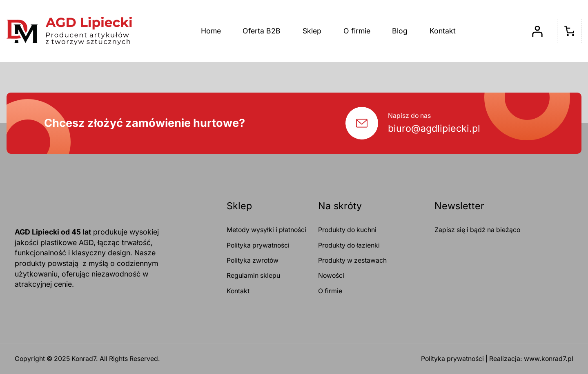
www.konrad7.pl (549, 359)
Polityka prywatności (452, 359)
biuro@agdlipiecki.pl (434, 128)
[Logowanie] (537, 31)
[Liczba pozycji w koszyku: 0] (569, 31)
